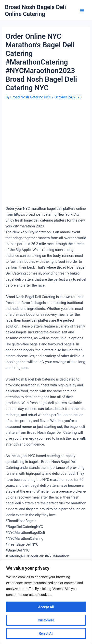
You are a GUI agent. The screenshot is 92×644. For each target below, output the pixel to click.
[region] (46, 602)
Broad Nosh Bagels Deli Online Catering (35, 11)
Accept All (46, 607)
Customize (46, 620)
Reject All (46, 633)
